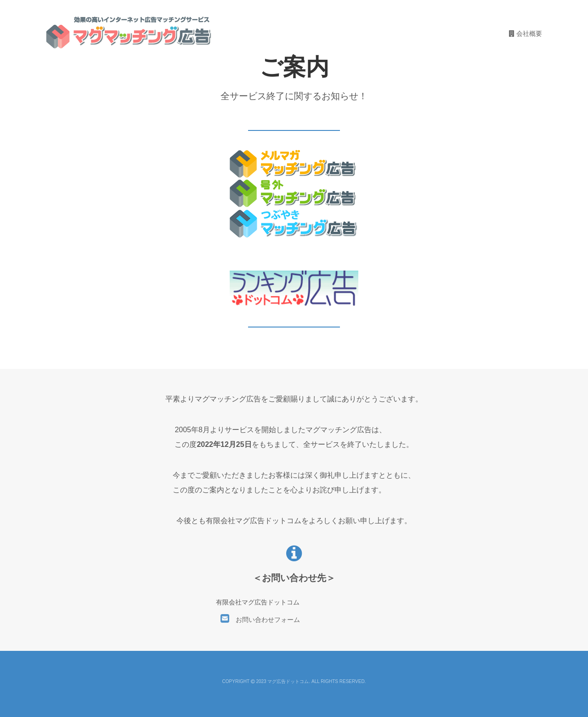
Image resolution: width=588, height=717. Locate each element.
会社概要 (526, 34)
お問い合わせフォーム (260, 620)
